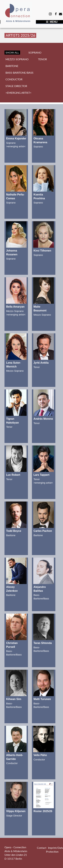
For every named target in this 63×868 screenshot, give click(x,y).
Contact (42, 848)
